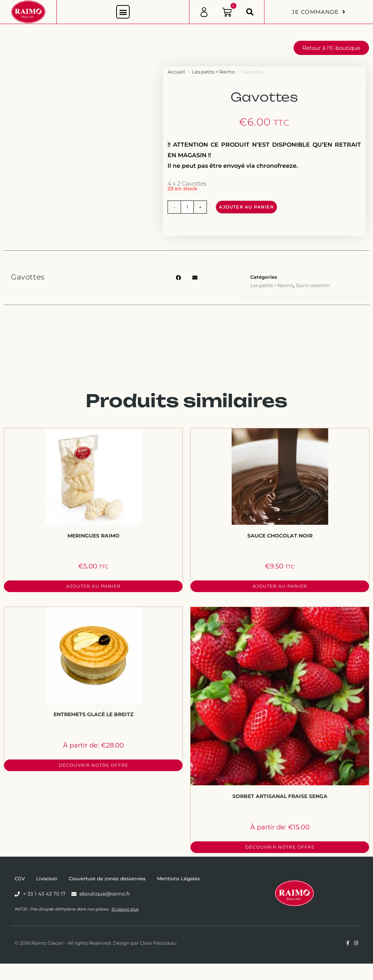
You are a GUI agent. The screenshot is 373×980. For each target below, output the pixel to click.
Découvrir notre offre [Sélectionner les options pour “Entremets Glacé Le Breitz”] (93, 765)
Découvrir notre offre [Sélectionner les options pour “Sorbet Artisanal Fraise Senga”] (280, 847)
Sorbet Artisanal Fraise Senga (280, 796)
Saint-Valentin (313, 285)
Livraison (47, 878)
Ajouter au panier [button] (93, 586)
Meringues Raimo (93, 536)
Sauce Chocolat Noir (280, 536)
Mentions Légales (178, 878)
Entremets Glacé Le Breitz (93, 714)
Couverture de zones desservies (107, 878)
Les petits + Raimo (213, 72)
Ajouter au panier (246, 207)
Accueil (176, 72)
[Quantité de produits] (187, 207)
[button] (123, 12)
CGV (20, 878)
